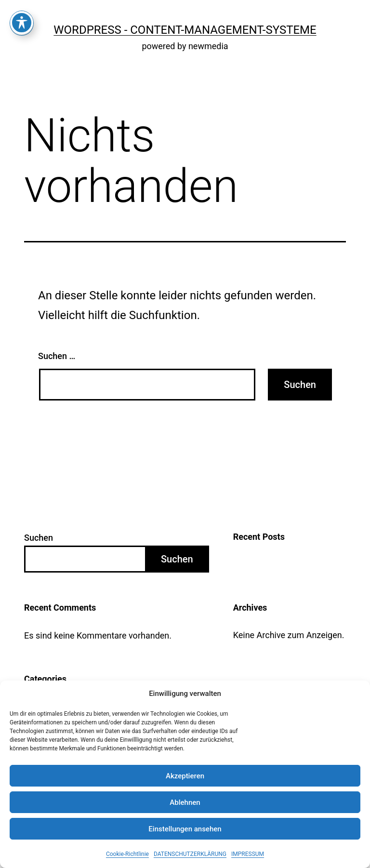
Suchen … (57, 356)
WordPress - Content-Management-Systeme (185, 30)
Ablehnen (185, 802)
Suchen (39, 538)
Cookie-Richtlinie (127, 854)
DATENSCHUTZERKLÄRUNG (190, 854)
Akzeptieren (185, 776)
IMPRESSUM (248, 854)
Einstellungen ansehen (185, 829)
